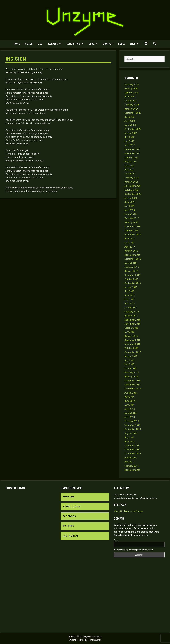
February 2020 (132, 218)
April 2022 (130, 145)
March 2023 (130, 125)
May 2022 (129, 141)
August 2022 (131, 133)
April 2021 (130, 170)
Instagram (70, 536)
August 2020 (131, 198)
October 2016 (131, 328)
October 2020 (131, 190)
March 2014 (130, 413)
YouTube (69, 497)
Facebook (70, 516)
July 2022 (129, 137)
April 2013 (130, 417)
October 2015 (131, 348)
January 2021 (131, 182)
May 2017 (129, 299)
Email (116, 540)
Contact (108, 44)
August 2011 (131, 458)
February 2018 (132, 267)
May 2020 (129, 206)
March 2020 (130, 214)
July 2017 (129, 291)
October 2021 (131, 157)
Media (121, 44)
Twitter (69, 526)
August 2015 (131, 356)
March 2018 (130, 263)
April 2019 (130, 247)
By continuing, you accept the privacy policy (133, 550)
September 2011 (133, 454)
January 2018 (131, 271)
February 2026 (132, 84)
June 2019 (130, 239)
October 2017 (131, 279)
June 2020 (130, 202)
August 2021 (131, 161)
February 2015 (132, 372)
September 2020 (133, 194)
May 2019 (129, 243)
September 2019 (133, 234)
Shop (136, 44)
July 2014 (129, 397)
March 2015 (130, 368)
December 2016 (132, 320)
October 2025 (131, 93)
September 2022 (133, 129)
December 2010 (132, 470)
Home (17, 44)
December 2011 (132, 445)
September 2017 (133, 283)
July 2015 (129, 360)
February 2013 (132, 421)
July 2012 (129, 437)
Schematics (76, 44)
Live (40, 44)
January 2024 (131, 109)
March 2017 (130, 308)
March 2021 (130, 174)
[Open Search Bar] (154, 44)
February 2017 (132, 312)
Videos (29, 44)
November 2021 (132, 153)
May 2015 (129, 364)
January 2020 (131, 222)
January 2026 (131, 88)
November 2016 (132, 324)
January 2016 (131, 336)
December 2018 (132, 255)
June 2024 (130, 97)
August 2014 (131, 393)
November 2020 (132, 186)
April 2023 (130, 121)
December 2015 (132, 340)
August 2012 (131, 433)
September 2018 (133, 259)
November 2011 (132, 450)
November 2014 (132, 385)
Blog (95, 44)
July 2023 (129, 117)
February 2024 (132, 105)
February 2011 (132, 466)
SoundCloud (71, 506)
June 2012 (130, 441)
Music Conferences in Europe (128, 511)
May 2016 (129, 332)
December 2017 (132, 275)
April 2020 (130, 210)
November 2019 (132, 226)
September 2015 (133, 352)
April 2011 (130, 462)
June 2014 (130, 401)
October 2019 (131, 230)
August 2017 (131, 287)
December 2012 (132, 425)
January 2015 (131, 377)
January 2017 (131, 316)
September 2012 (133, 429)
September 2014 (133, 389)
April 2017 (130, 304)
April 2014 (130, 409)
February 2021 (132, 178)
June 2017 (130, 295)
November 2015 (132, 344)
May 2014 (129, 405)
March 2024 (130, 101)
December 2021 (132, 149)
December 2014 (132, 381)
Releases (56, 44)
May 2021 (129, 166)
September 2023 (133, 113)
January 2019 (131, 251)
